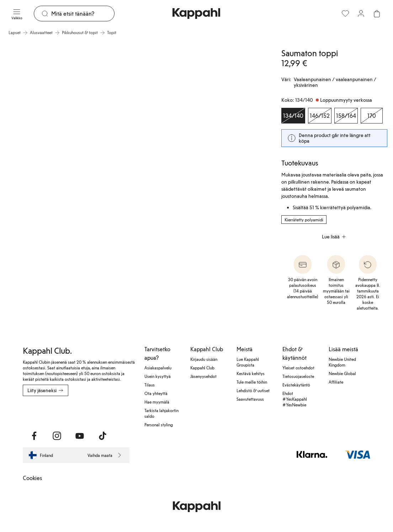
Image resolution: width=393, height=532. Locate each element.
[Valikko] (17, 14)
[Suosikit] (345, 14)
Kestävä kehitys (251, 373)
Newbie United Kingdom (342, 362)
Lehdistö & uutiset (253, 390)
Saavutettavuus (250, 399)
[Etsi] (83, 14)
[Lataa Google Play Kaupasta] (99, 412)
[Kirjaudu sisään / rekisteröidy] (361, 14)
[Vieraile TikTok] (102, 436)
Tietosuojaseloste (298, 376)
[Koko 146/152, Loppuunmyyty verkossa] (320, 116)
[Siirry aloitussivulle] (196, 14)
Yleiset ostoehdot (298, 368)
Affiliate (336, 382)
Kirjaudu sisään (204, 359)
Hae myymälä (157, 402)
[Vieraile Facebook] (34, 436)
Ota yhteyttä (156, 393)
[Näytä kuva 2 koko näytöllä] (201, 137)
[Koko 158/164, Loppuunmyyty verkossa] (346, 116)
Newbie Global (342, 373)
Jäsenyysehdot (203, 376)
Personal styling (159, 425)
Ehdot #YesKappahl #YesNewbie (295, 399)
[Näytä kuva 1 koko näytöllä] (66, 137)
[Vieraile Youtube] (80, 436)
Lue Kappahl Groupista (248, 362)
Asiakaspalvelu (158, 368)
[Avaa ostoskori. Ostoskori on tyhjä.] (377, 14)
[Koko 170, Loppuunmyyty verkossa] (372, 116)
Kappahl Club (202, 368)
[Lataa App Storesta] (48, 412)
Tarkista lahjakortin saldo (161, 413)
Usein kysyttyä (158, 376)
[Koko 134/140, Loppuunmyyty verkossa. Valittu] (293, 116)
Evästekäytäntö (296, 385)
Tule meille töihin (252, 382)
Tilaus (150, 385)
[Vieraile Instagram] (57, 436)
